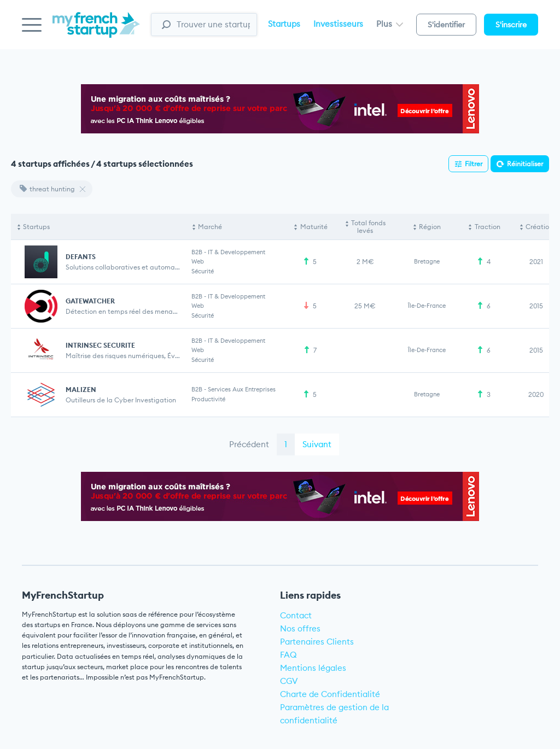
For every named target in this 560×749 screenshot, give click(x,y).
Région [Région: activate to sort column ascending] (430, 227)
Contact (296, 615)
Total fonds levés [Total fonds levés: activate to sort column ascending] (368, 227)
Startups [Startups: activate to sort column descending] (36, 227)
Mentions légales (313, 668)
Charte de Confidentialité (330, 694)
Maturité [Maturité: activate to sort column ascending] (314, 227)
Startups (284, 24)
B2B (197, 252)
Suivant (317, 444)
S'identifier (446, 25)
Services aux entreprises (242, 389)
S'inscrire (511, 25)
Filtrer (474, 164)
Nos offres (300, 628)
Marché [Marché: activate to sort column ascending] (210, 227)
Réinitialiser (525, 164)
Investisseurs (338, 24)
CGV (289, 681)
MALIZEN (81, 390)
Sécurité (203, 271)
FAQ (288, 655)
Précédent (249, 444)
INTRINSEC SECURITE (100, 345)
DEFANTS (81, 257)
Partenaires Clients (317, 642)
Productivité (208, 399)
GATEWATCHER (90, 301)
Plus (390, 24)
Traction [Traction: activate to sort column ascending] (488, 227)
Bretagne (427, 261)
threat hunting (47, 189)
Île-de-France (427, 306)
